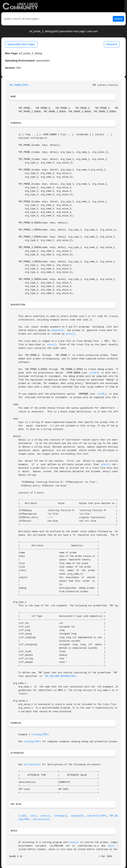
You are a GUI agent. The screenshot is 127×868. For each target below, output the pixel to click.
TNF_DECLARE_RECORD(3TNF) (61, 676)
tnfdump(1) (61, 816)
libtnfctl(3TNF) (97, 816)
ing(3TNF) (24, 819)
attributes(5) (32, 765)
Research (112, 44)
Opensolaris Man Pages (21, 44)
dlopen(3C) (58, 330)
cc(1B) (94, 373)
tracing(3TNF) (40, 735)
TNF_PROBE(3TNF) (19, 85)
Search (118, 19)
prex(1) (70, 334)
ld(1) (33, 816)
